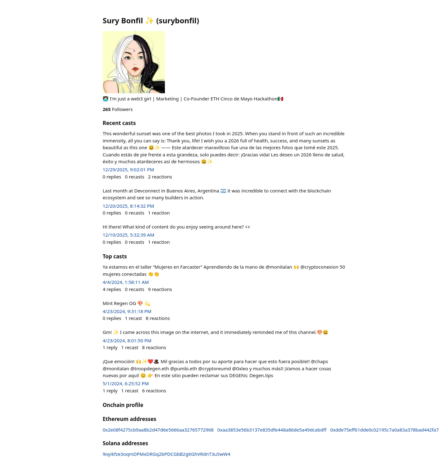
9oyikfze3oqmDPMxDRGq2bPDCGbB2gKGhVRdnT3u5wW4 (166, 454)
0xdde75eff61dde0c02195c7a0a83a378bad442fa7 (384, 430)
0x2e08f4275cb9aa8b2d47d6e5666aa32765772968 (158, 430)
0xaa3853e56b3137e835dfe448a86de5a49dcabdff (272, 430)
